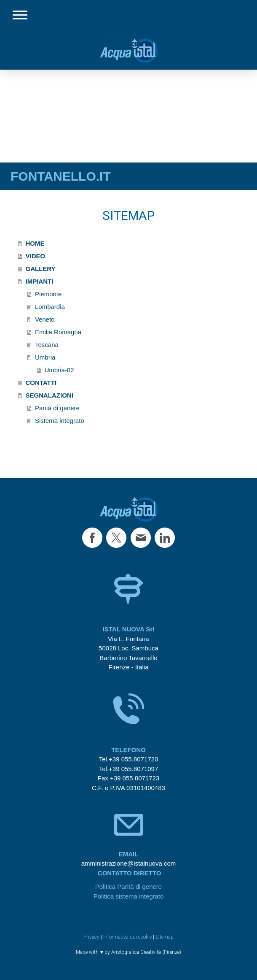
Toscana (47, 345)
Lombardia (50, 307)
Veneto (45, 319)
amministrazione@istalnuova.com (128, 863)
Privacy (91, 937)
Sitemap (165, 937)
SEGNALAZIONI (50, 395)
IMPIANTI (40, 281)
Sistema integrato (60, 421)
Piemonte (48, 294)
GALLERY (41, 269)
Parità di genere (57, 408)
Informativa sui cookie (127, 937)
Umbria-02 (59, 370)
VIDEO (36, 256)
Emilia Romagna (58, 332)
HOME (35, 243)
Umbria (45, 357)
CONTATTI (41, 383)
